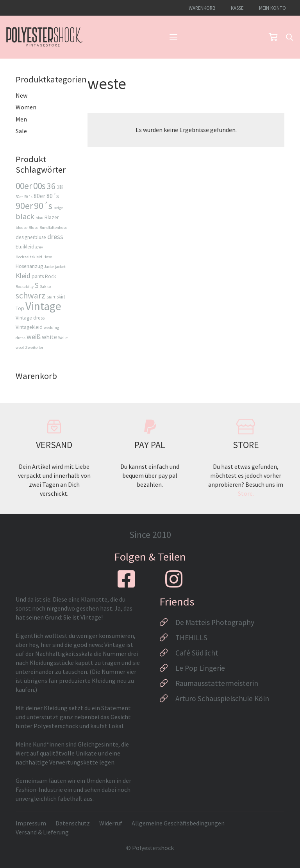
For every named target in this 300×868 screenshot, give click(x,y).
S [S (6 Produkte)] (37, 285)
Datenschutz (73, 823)
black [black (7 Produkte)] (25, 216)
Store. (246, 493)
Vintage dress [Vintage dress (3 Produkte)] (30, 318)
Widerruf (111, 823)
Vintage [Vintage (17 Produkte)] (43, 306)
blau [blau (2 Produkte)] (39, 218)
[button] (173, 37)
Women (26, 107)
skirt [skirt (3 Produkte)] (61, 297)
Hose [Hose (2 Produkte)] (48, 257)
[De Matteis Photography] (167, 622)
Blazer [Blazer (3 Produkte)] (52, 217)
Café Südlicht (197, 653)
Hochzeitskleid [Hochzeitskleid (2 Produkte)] (29, 257)
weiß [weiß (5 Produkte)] (34, 337)
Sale (21, 131)
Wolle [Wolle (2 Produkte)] (63, 338)
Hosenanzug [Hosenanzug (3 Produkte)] (29, 266)
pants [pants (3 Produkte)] (38, 276)
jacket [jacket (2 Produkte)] (60, 267)
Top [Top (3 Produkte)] (20, 308)
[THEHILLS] (167, 638)
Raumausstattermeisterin (217, 683)
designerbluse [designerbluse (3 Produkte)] (31, 237)
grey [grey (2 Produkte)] (39, 247)
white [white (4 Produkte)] (49, 337)
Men (21, 119)
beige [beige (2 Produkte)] (58, 208)
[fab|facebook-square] (126, 579)
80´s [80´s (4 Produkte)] (53, 196)
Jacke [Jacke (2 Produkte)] (49, 267)
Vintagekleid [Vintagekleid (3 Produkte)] (29, 327)
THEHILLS (191, 638)
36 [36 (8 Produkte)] (51, 186)
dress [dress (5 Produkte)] (55, 237)
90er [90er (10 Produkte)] (24, 206)
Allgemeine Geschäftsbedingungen (178, 823)
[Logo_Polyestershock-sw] (44, 37)
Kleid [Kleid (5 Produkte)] (23, 276)
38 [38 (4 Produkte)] (60, 187)
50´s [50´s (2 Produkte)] (28, 197)
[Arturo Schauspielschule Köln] (167, 698)
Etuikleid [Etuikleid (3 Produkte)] (25, 247)
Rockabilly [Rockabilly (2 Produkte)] (25, 287)
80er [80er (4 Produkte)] (39, 196)
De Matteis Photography (215, 622)
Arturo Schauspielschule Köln (222, 698)
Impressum (31, 823)
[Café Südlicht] (167, 653)
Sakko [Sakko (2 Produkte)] (45, 287)
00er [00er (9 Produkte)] (24, 186)
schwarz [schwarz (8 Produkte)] (30, 295)
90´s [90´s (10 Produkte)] (43, 206)
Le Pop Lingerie (200, 668)
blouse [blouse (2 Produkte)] (21, 228)
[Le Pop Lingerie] (167, 668)
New (21, 95)
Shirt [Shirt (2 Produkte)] (51, 297)
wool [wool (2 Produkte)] (20, 347)
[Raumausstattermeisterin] (167, 683)
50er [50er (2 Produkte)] (19, 197)
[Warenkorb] (273, 37)
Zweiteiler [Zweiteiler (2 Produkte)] (34, 347)
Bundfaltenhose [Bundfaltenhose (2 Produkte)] (53, 228)
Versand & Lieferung (42, 832)
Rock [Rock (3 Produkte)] (50, 276)
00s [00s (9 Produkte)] (39, 186)
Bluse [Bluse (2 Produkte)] (33, 228)
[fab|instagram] (174, 579)
